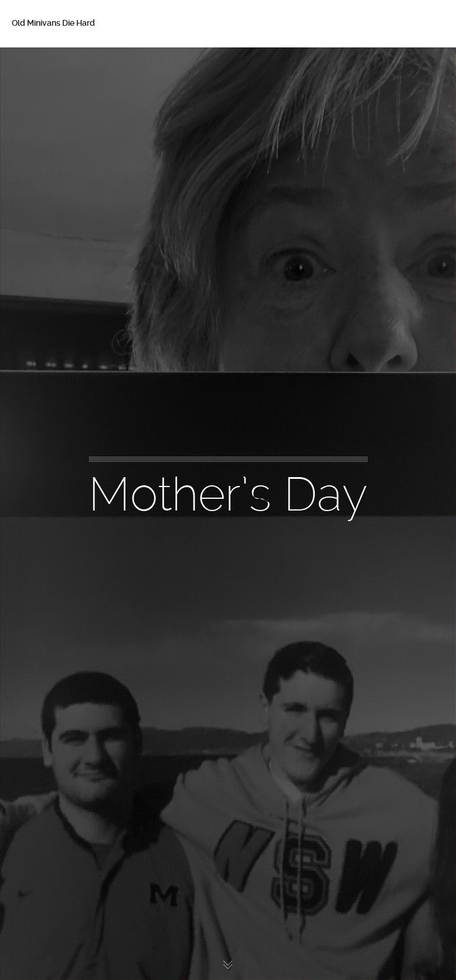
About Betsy (53, 89)
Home (41, 64)
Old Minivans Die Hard (53, 23)
